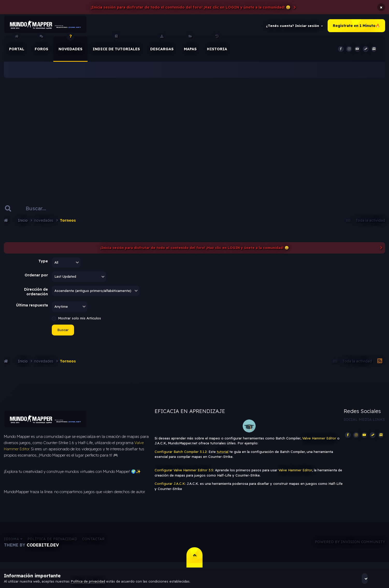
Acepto (371, 578)
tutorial (223, 454)
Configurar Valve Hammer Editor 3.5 (184, 473)
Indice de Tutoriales (116, 46)
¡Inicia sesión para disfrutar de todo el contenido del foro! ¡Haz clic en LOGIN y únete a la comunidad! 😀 (190, 7)
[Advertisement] (194, 135)
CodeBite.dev (43, 550)
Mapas (190, 46)
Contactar (93, 544)
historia (217, 46)
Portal (17, 46)
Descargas (162, 46)
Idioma (13, 544)
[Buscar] (42, 211)
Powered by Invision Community (350, 547)
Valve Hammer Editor (319, 441)
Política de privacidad (52, 544)
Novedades (70, 46)
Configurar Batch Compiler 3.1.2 (181, 454)
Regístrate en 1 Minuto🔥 (356, 27)
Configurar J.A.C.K (170, 486)
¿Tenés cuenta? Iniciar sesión (294, 27)
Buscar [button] (63, 332)
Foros (41, 46)
